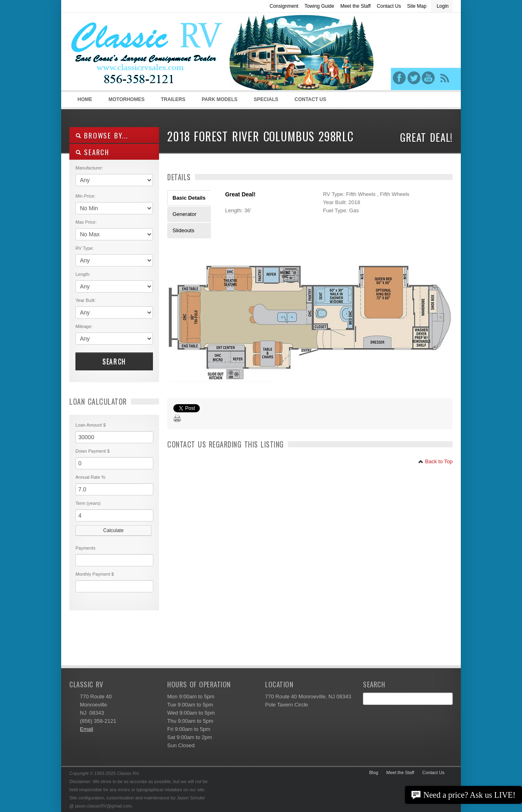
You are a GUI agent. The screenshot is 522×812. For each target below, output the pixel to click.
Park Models (219, 99)
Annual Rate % (90, 477)
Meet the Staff (355, 6)
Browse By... (102, 135)
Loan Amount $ (91, 425)
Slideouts (183, 230)
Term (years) (88, 503)
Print (177, 419)
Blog (374, 772)
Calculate (113, 530)
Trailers (171, 102)
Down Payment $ (93, 451)
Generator (185, 214)
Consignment (284, 6)
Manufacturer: (89, 168)
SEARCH (92, 152)
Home (85, 99)
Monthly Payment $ (95, 574)
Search (114, 361)
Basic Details (189, 198)
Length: (83, 274)
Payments (85, 548)
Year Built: (86, 300)
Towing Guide (320, 6)
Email (87, 729)
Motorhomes (125, 102)
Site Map (417, 6)
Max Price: (86, 222)
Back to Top (435, 461)
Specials (266, 99)
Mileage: (84, 326)
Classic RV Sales (130, 53)
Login (443, 6)
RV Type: (85, 248)
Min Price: (85, 196)
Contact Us (389, 6)
